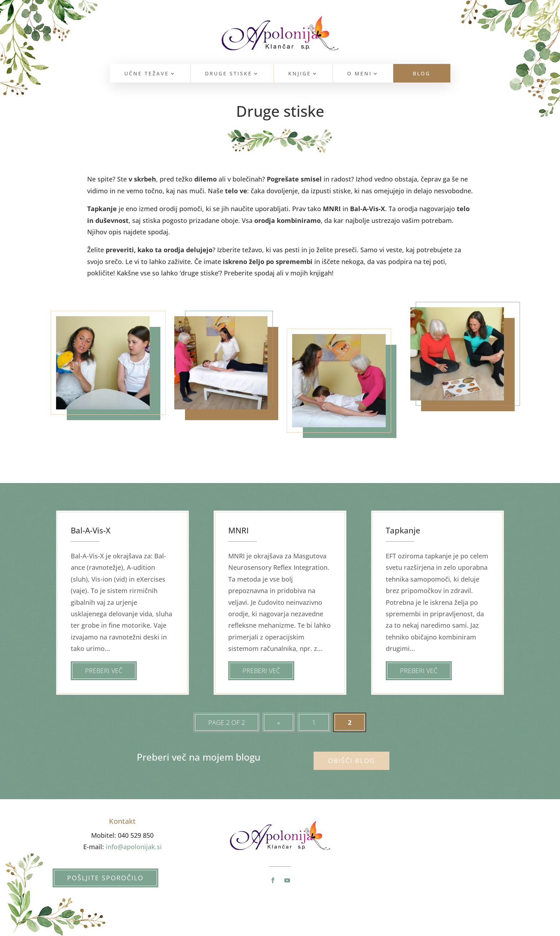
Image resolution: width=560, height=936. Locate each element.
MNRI (238, 530)
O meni (359, 74)
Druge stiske (229, 74)
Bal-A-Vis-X (91, 530)
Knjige (300, 74)
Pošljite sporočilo (99, 878)
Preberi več (104, 671)
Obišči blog (344, 761)
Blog (422, 74)
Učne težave (147, 74)
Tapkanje (403, 530)
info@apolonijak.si (134, 847)
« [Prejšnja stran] (279, 722)
